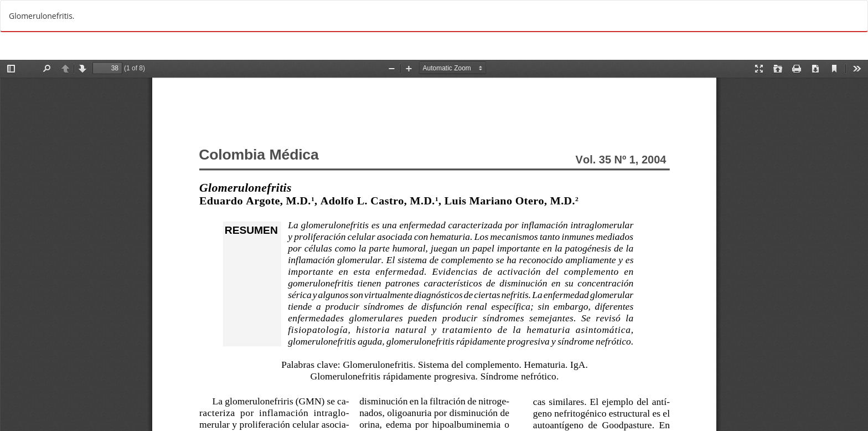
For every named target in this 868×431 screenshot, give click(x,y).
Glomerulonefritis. (42, 16)
